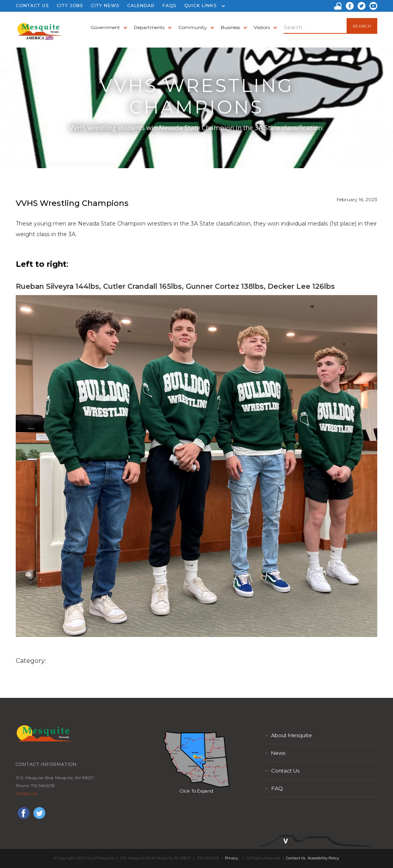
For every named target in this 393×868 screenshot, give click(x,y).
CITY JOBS (70, 6)
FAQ (274, 788)
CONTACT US (32, 6)
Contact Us (26, 794)
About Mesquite (288, 735)
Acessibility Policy (323, 858)
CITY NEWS (105, 6)
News (275, 753)
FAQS (169, 6)
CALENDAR (141, 6)
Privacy (232, 858)
